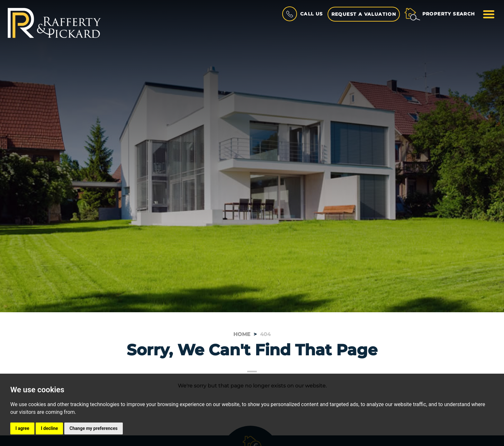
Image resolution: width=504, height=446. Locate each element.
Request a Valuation (364, 14)
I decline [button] (49, 428)
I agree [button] (22, 428)
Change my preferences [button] (93, 428)
